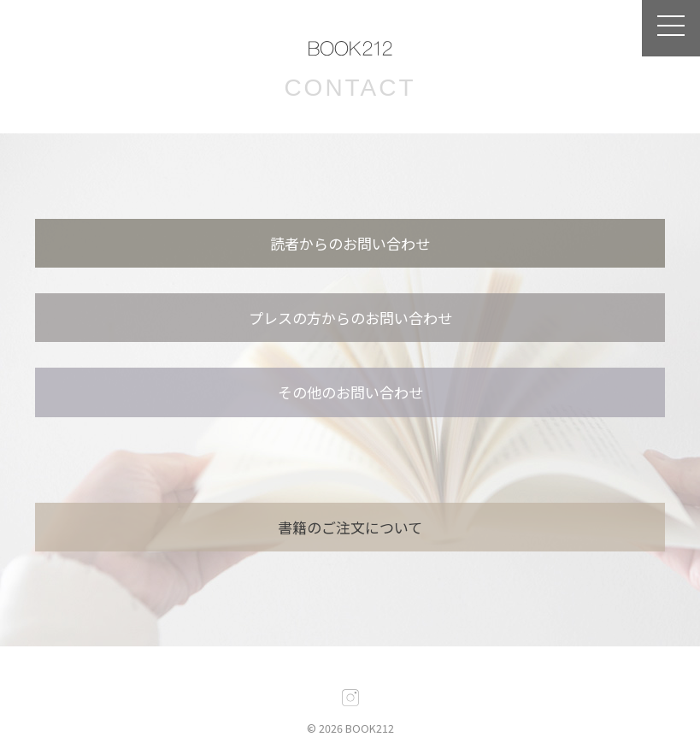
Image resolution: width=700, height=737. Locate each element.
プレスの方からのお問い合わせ (350, 318)
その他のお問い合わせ (350, 392)
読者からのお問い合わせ (350, 243)
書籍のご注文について (350, 527)
